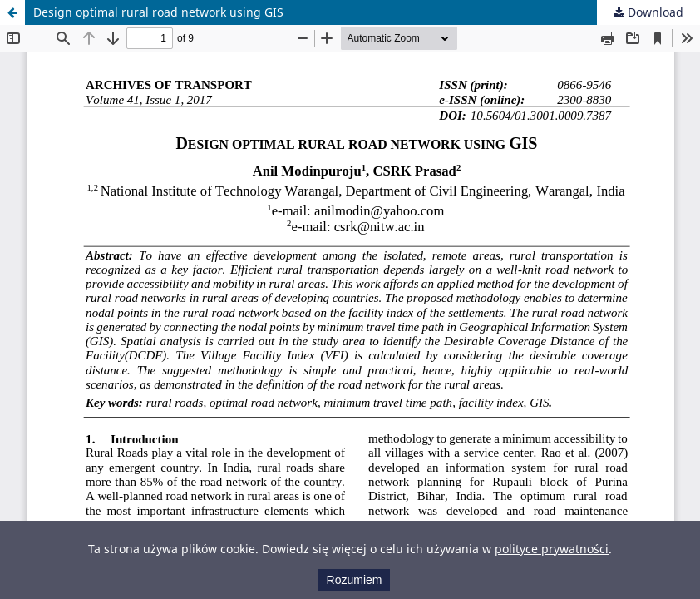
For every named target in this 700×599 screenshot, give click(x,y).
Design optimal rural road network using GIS (158, 12)
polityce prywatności (552, 549)
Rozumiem (355, 580)
